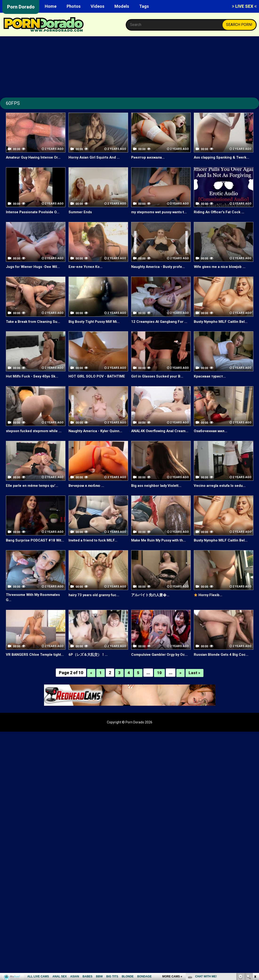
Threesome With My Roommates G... (35, 614)
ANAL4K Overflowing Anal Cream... (154, 439)
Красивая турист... (210, 382)
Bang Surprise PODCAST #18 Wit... (32, 554)
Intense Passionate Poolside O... (35, 212)
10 (159, 695)
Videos (97, 6)
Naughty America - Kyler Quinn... (97, 436)
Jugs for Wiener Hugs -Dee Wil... (35, 272)
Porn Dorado (21, 7)
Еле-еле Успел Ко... (86, 272)
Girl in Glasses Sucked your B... (158, 382)
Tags (144, 6)
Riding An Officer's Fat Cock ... (220, 212)
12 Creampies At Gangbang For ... (161, 327)
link (255, 906)
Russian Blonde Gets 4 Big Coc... (222, 671)
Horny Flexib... (209, 611)
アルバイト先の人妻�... (151, 611)
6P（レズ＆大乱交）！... (89, 671)
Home (51, 6)
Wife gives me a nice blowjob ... (222, 272)
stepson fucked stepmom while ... (34, 439)
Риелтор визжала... (149, 157)
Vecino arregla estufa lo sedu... (222, 496)
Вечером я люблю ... (87, 496)
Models (122, 6)
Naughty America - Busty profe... (160, 272)
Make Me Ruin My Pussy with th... (160, 551)
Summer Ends (81, 212)
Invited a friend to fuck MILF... (95, 551)
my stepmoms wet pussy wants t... (159, 215)
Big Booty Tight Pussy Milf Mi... (96, 327)
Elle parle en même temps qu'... (34, 496)
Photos (74, 6)
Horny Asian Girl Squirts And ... (95, 157)
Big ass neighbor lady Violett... (158, 496)
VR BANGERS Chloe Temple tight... (30, 674)
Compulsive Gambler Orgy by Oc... (157, 674)
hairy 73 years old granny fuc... (96, 611)
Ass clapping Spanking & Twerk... (223, 157)
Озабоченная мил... (212, 436)
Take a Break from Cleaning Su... (35, 327)
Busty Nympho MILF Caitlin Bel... (222, 327)
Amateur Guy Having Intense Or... (35, 157)
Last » (194, 695)
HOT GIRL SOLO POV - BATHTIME (98, 382)
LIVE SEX (244, 6)
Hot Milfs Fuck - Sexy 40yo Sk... (33, 382)
